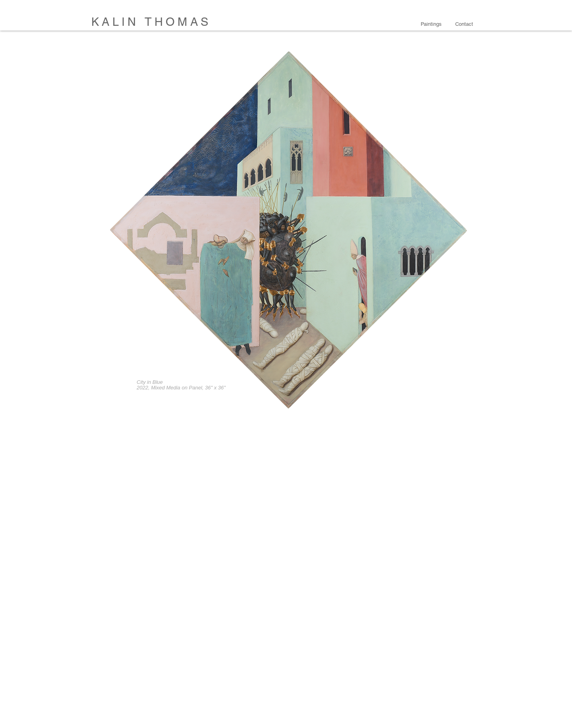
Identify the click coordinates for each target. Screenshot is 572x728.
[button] (432, 24)
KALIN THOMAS (151, 22)
